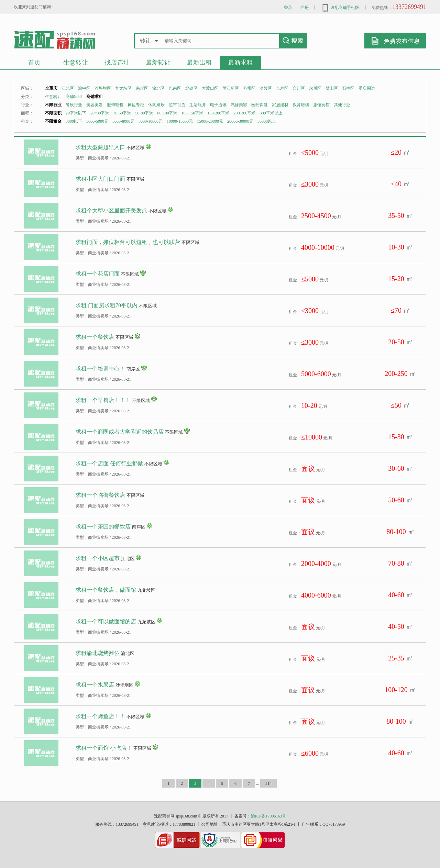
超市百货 (177, 105)
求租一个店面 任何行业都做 (109, 463)
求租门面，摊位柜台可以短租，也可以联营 (128, 242)
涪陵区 (266, 88)
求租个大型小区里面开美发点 (111, 210)
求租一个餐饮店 (95, 337)
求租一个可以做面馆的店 (106, 621)
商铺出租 (74, 97)
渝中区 (84, 88)
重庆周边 (367, 88)
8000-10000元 (151, 121)
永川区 (315, 88)
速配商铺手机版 (340, 8)
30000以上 (267, 121)
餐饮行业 (74, 105)
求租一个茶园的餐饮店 (103, 527)
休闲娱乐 (156, 105)
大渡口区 (210, 88)
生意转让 (76, 63)
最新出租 (199, 63)
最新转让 (158, 63)
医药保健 (260, 105)
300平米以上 (271, 113)
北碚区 (191, 88)
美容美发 (95, 105)
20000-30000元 (240, 121)
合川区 (299, 88)
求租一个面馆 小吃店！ (104, 748)
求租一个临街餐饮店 (100, 495)
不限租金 (53, 121)
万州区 (249, 88)
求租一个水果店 (95, 685)
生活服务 (198, 105)
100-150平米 (192, 113)
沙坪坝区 (103, 88)
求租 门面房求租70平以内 (107, 305)
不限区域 (135, 148)
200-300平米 (245, 113)
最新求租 (241, 63)
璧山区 (332, 88)
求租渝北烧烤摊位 (98, 653)
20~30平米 (100, 113)
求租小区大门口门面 (100, 179)
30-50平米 (122, 113)
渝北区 (158, 88)
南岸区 (142, 88)
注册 (305, 8)
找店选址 (117, 63)
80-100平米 (167, 113)
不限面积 (53, 113)
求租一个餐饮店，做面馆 (106, 590)
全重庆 (51, 88)
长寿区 (282, 88)
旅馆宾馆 (321, 105)
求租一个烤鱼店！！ (100, 716)
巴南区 (175, 88)
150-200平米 (219, 113)
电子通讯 (218, 105)
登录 (288, 8)
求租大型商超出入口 (100, 147)
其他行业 (342, 105)
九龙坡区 (123, 88)
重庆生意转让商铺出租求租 (54, 39)
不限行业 (53, 105)
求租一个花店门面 (98, 274)
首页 (34, 63)
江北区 (68, 88)
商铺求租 (95, 97)
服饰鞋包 (115, 105)
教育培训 (301, 105)
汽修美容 (239, 105)
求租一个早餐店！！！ (103, 400)
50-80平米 (144, 113)
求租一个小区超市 (98, 558)
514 (268, 783)
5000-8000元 (123, 121)
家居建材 (280, 105)
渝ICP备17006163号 (269, 816)
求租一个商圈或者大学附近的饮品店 (120, 432)
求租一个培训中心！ (100, 369)
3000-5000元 (97, 121)
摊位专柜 (136, 105)
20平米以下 (76, 113)
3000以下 (74, 121)
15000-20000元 (210, 121)
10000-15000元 (180, 121)
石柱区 (348, 88)
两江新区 (231, 88)
